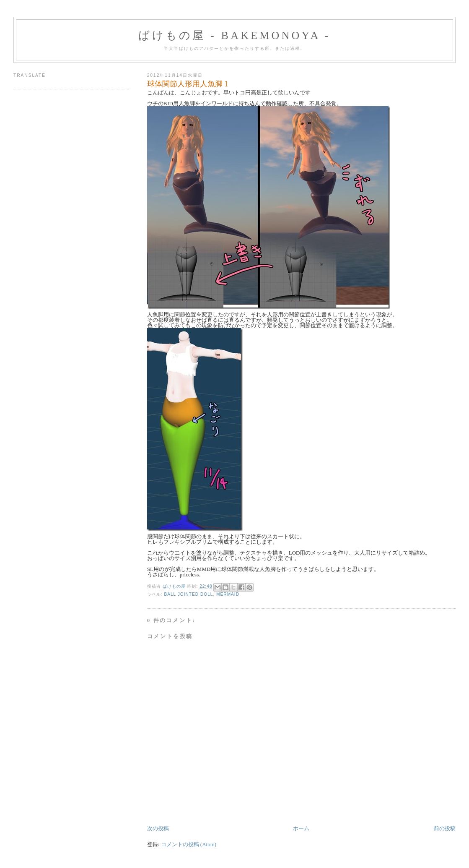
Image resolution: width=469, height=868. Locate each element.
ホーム (301, 828)
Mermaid (228, 594)
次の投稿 (158, 828)
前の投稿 (445, 828)
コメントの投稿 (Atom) (189, 844)
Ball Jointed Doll (188, 594)
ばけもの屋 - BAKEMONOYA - (234, 35)
